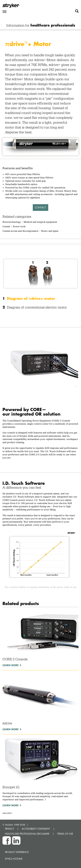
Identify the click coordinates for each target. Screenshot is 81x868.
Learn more (11, 665)
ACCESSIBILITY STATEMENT (36, 829)
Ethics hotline (14, 859)
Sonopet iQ (11, 787)
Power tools (19, 226)
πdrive (7, 723)
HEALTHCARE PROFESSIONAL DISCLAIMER (27, 834)
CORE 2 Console (15, 659)
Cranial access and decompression (20, 231)
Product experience (17, 852)
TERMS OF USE (65, 834)
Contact (40, 207)
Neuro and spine (50, 231)
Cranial (6, 226)
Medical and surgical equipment (40, 222)
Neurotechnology (12, 222)
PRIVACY (9, 829)
